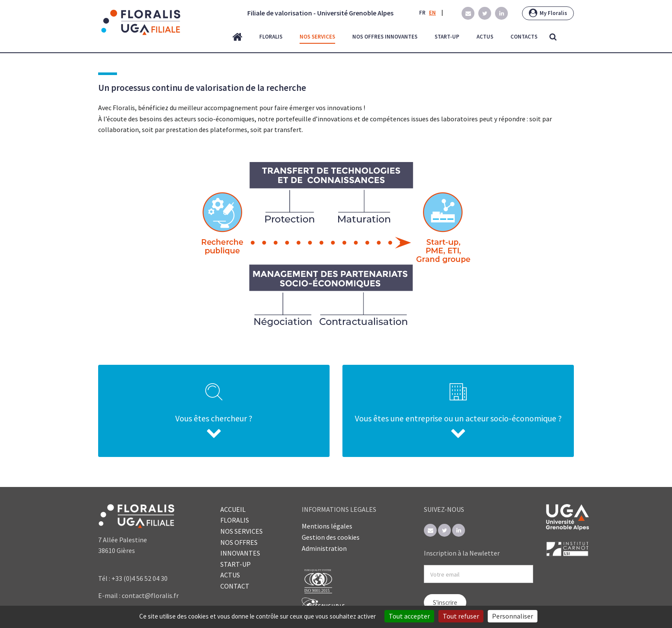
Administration (324, 548)
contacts (524, 37)
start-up (447, 37)
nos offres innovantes (385, 37)
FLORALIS (235, 520)
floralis (271, 37)
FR (422, 13)
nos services (317, 37)
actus (485, 37)
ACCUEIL (233, 509)
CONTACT (235, 586)
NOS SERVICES (241, 531)
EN (432, 13)
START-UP (235, 564)
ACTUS (230, 575)
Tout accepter (409, 616)
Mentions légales (327, 526)
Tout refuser (461, 616)
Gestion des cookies (331, 537)
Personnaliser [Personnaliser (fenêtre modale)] (513, 616)
